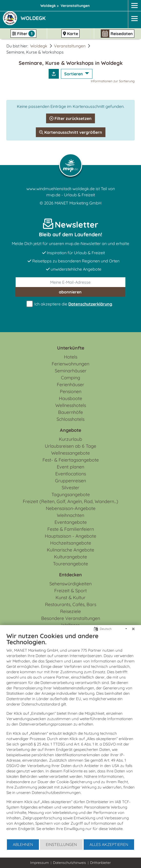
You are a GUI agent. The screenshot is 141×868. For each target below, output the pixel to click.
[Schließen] (133, 629)
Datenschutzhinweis (69, 863)
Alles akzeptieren (109, 844)
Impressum (40, 863)
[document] (70, 735)
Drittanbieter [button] (100, 863)
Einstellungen (61, 844)
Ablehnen (23, 844)
